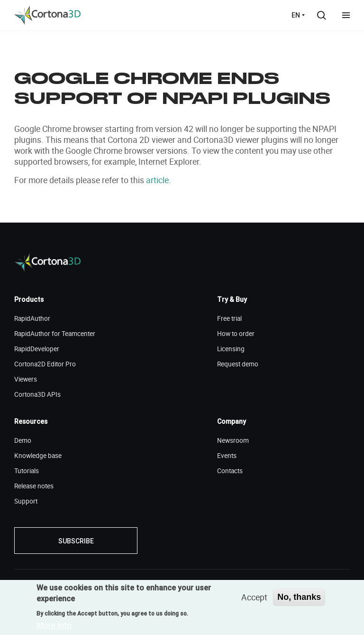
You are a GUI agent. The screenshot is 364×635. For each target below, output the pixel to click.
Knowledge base (38, 456)
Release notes (34, 486)
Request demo (238, 364)
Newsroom (233, 440)
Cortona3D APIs (37, 394)
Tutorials (27, 471)
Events (227, 456)
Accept (254, 597)
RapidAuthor (32, 318)
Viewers (26, 379)
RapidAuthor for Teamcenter (55, 334)
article (157, 180)
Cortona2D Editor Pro (45, 364)
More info (54, 625)
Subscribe (76, 541)
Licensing (231, 349)
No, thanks (299, 597)
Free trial (229, 318)
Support (26, 501)
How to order (236, 334)
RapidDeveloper (37, 349)
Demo (23, 440)
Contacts (230, 471)
